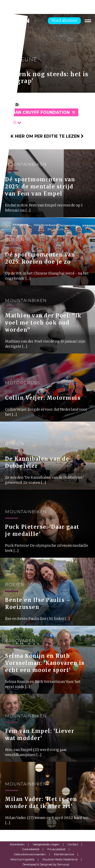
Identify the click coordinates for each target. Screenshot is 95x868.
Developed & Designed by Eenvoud (46, 864)
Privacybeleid (56, 849)
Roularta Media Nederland (60, 859)
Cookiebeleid (31, 849)
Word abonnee (64, 20)
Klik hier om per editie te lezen (44, 136)
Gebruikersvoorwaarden (30, 854)
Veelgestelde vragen (46, 844)
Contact (73, 844)
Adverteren (17, 844)
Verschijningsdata (22, 859)
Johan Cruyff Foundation (38, 112)
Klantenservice (64, 854)
